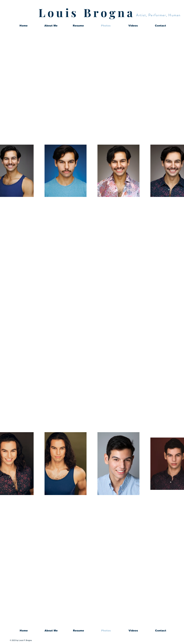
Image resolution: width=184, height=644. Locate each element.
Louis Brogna (87, 12)
